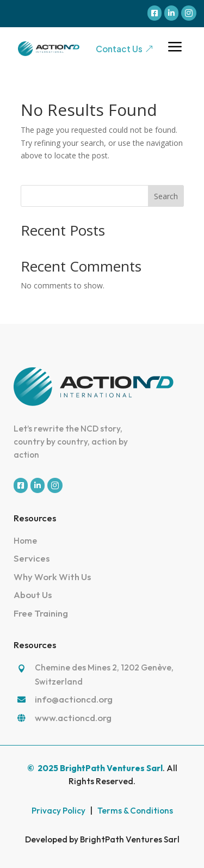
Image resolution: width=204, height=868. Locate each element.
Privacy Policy (58, 811)
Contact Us (125, 49)
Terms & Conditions (135, 811)
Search (166, 196)
